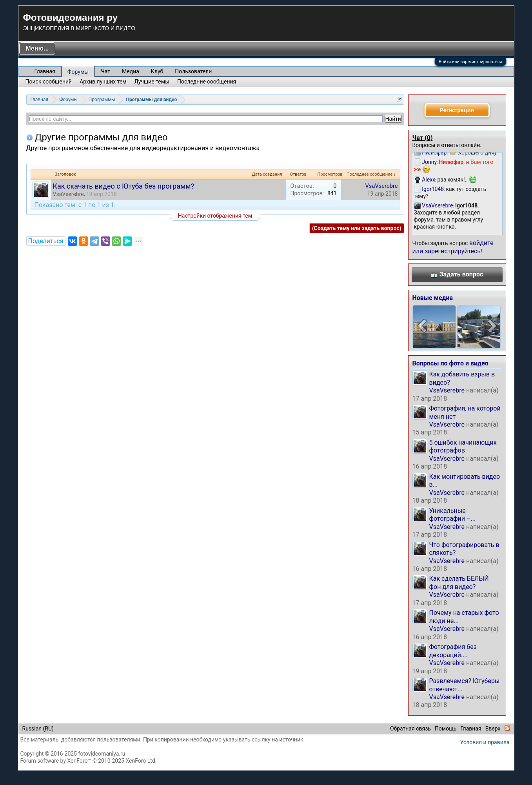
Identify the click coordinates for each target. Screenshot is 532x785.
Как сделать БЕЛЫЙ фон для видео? (459, 582)
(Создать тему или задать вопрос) (357, 228)
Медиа (131, 71)
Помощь (446, 729)
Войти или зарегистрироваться (470, 62)
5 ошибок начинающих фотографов (463, 446)
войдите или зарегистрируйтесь (453, 247)
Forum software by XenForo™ (89, 761)
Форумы (78, 72)
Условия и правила (485, 742)
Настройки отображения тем (215, 216)
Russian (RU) (38, 729)
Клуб (157, 71)
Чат (105, 71)
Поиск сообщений (49, 82)
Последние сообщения (207, 82)
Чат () (423, 138)
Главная (45, 71)
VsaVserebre (68, 194)
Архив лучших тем (103, 82)
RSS (507, 728)
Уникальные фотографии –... (453, 515)
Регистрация (457, 110)
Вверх (493, 729)
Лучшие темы (152, 82)
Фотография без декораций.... (453, 651)
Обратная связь (410, 729)
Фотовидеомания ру (70, 17)
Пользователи (193, 71)
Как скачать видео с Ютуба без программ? (124, 186)
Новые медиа (433, 298)
